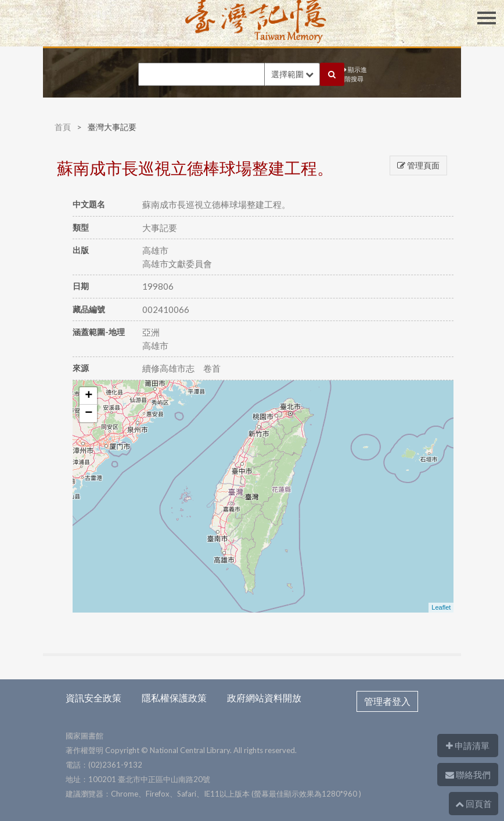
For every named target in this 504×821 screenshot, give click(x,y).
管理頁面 (418, 165)
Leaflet (441, 607)
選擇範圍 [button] (292, 74)
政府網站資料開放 (264, 698)
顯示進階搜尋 (356, 74)
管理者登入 (387, 701)
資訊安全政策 (93, 698)
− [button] (89, 413)
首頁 (63, 127)
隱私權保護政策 (174, 698)
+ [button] (89, 396)
